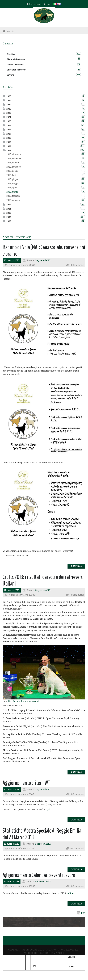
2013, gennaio (13, 200)
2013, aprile (12, 188)
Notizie (10, 32)
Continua (76, 566)
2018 (9, 130)
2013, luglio (12, 175)
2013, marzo (12, 192)
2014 (9, 146)
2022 (9, 113)
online (70, 893)
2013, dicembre (14, 154)
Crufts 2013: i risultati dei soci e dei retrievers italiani (43, 580)
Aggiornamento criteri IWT (26, 783)
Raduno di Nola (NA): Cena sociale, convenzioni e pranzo (44, 251)
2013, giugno (12, 179)
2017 (9, 134)
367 (78, 64)
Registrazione (36, 4)
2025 (9, 101)
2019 (9, 126)
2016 (9, 138)
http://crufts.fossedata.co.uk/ (23, 701)
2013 (9, 151)
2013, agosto (12, 171)
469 (78, 54)
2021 (9, 117)
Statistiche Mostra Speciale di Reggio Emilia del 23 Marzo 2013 (42, 834)
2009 (9, 217)
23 (79, 69)
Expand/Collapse (4, 96)
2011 (9, 209)
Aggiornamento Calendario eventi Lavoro (39, 875)
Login (49, 4)
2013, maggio (13, 184)
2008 (9, 221)
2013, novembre (14, 159)
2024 (9, 105)
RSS (83, 913)
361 (78, 75)
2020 (9, 121)
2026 (9, 96)
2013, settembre (14, 167)
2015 (9, 142)
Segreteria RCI (43, 260)
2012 (9, 205)
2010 (9, 213)
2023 (9, 109)
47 (79, 59)
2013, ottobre (13, 163)
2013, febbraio (13, 196)
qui (48, 809)
